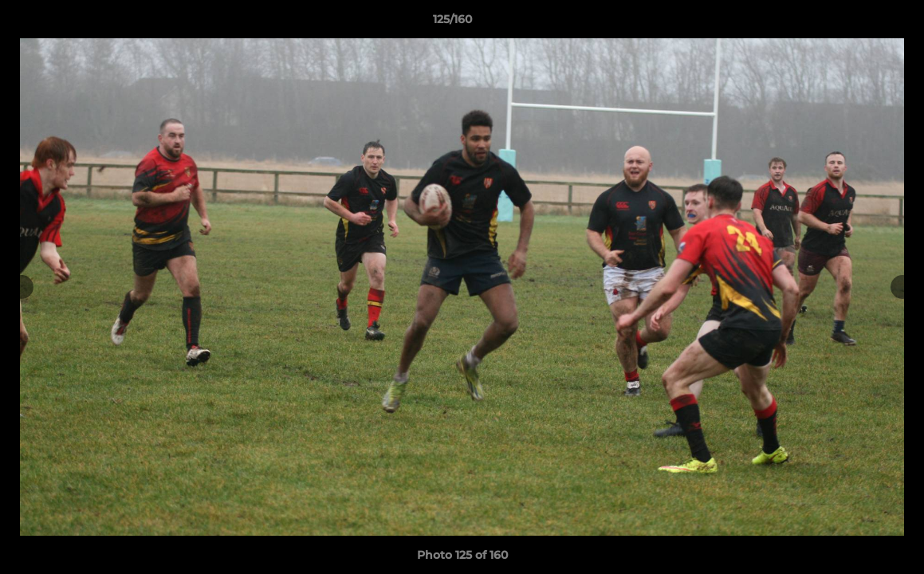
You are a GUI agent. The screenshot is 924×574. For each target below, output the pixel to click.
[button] (857, 23)
